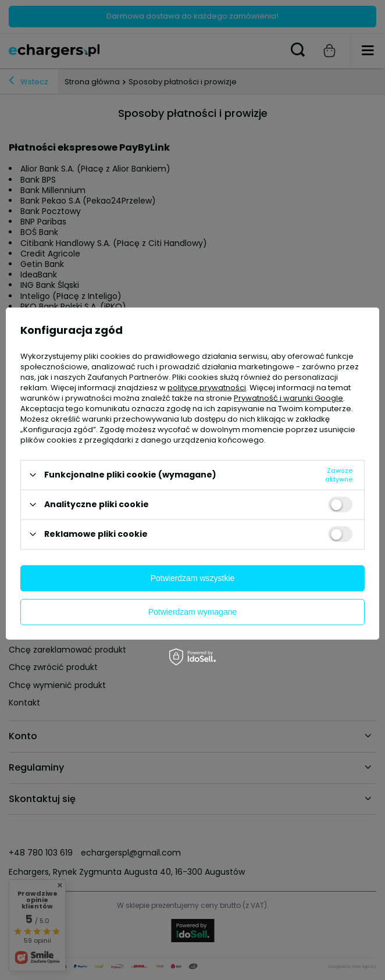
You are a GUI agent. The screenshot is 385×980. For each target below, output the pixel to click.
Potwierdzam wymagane (193, 612)
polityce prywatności (207, 387)
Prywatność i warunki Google (288, 398)
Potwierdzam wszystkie (193, 578)
